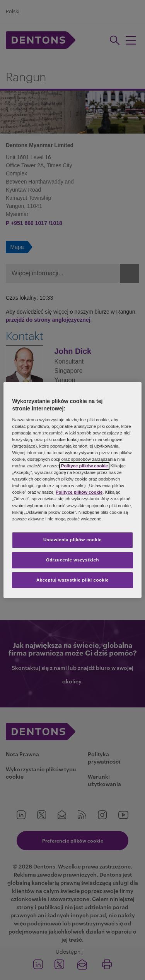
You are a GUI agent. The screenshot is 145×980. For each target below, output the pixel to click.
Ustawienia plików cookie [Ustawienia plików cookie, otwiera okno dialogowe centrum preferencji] (72, 540)
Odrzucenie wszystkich (72, 560)
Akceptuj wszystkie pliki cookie (72, 580)
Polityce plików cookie (84, 466)
